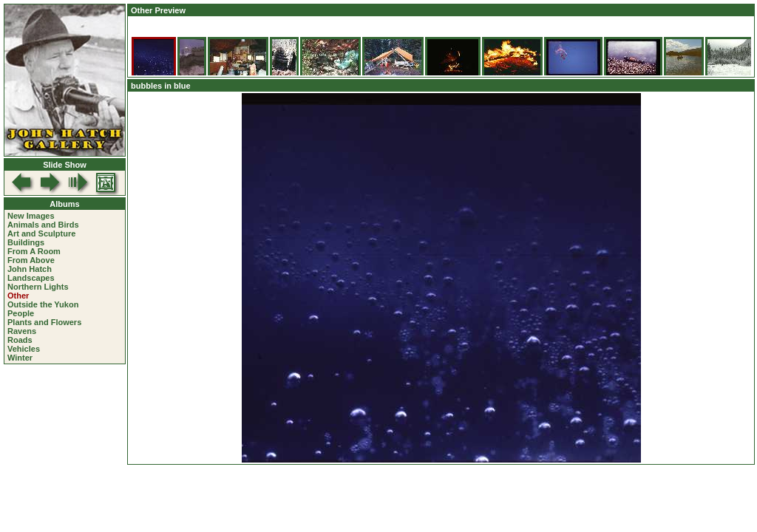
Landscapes (31, 278)
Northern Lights (38, 287)
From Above (31, 260)
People (21, 313)
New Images (31, 216)
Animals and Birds (43, 225)
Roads (20, 340)
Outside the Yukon (43, 304)
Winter (20, 358)
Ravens (22, 331)
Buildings (26, 242)
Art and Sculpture (41, 233)
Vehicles (24, 349)
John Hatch (30, 269)
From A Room (34, 251)
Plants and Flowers (44, 322)
